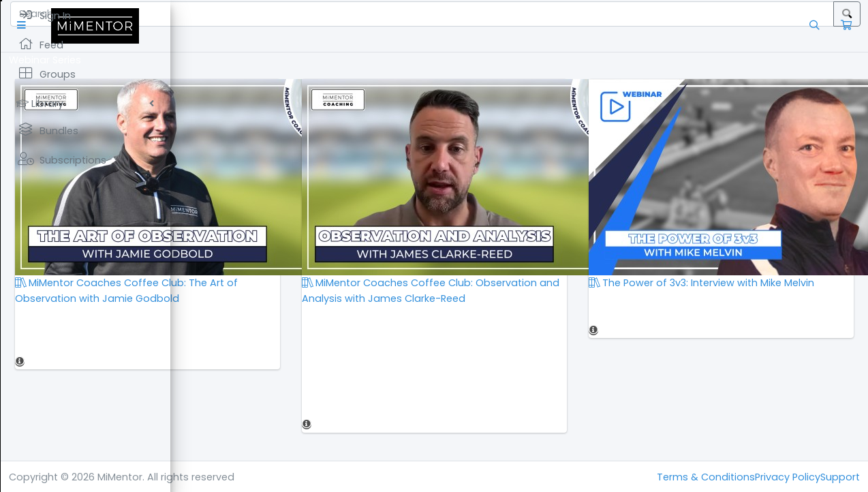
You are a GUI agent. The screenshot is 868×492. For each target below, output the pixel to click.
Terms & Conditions (706, 477)
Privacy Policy (788, 477)
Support (840, 477)
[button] (194, 26)
